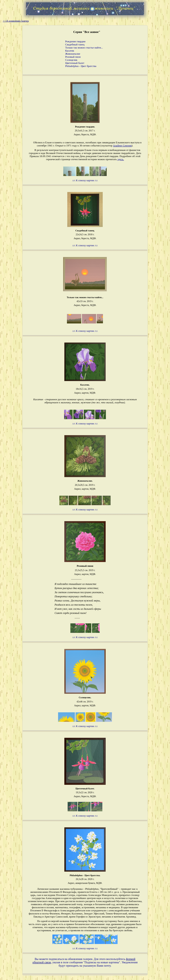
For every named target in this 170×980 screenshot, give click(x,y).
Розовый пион (73, 57)
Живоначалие (73, 54)
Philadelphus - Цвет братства (81, 66)
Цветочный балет (75, 63)
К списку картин (85, 180)
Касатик (70, 51)
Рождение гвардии (75, 41)
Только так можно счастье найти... (84, 48)
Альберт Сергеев (122, 146)
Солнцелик (71, 60)
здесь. (121, 159)
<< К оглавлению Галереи (16, 21)
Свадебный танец (75, 44)
